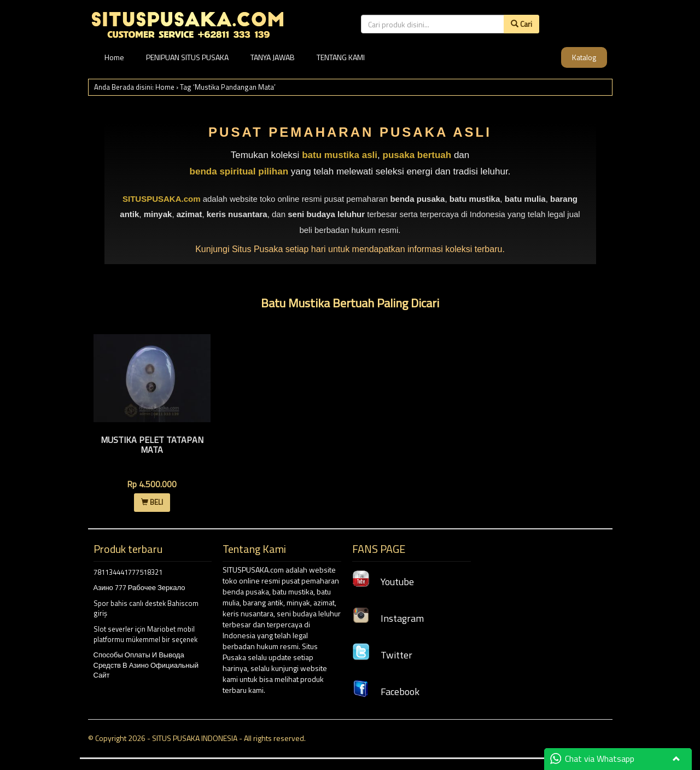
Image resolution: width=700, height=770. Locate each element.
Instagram (388, 618)
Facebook (386, 692)
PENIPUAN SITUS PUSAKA (187, 57)
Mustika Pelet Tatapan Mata (152, 445)
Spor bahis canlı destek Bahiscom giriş (146, 608)
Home (114, 57)
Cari (521, 24)
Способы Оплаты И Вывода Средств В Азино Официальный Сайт (146, 665)
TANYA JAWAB (273, 57)
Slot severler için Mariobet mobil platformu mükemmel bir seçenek (145, 634)
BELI (152, 502)
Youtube (383, 582)
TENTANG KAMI (341, 57)
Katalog (584, 57)
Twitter (382, 655)
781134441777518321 (128, 572)
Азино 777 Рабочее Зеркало (139, 587)
